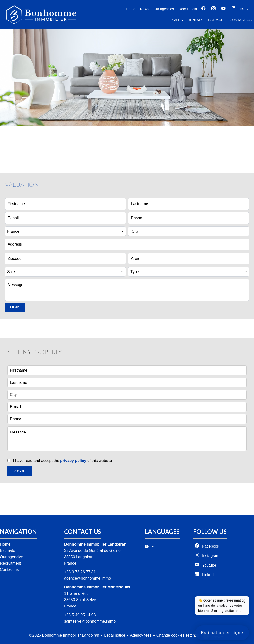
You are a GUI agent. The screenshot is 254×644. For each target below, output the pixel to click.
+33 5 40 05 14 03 (80, 615)
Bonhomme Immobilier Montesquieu (98, 587)
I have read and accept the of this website (62, 461)
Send (15, 308)
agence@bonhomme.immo (88, 578)
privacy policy (73, 461)
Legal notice (115, 635)
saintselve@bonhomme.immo (90, 621)
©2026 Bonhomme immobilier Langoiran (64, 635)
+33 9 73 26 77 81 (80, 572)
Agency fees (141, 635)
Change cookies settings (178, 635)
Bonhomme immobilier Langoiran (95, 544)
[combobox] (65, 231)
